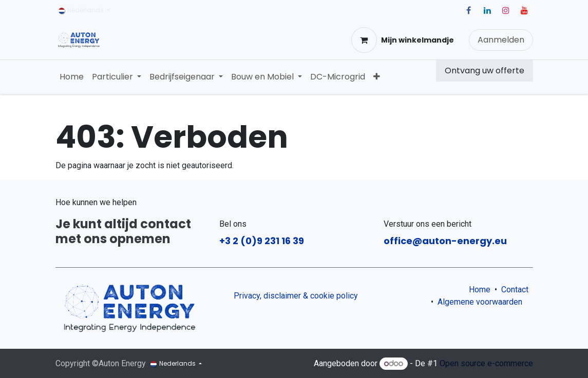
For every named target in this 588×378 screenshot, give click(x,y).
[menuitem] (72, 77)
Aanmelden (501, 40)
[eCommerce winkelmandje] (403, 40)
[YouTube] (524, 10)
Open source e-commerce (486, 363)
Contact (515, 290)
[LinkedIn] (487, 10)
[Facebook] (469, 10)
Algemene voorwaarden (482, 302)
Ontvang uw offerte (485, 71)
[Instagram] (506, 10)
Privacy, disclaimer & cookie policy (296, 296)
